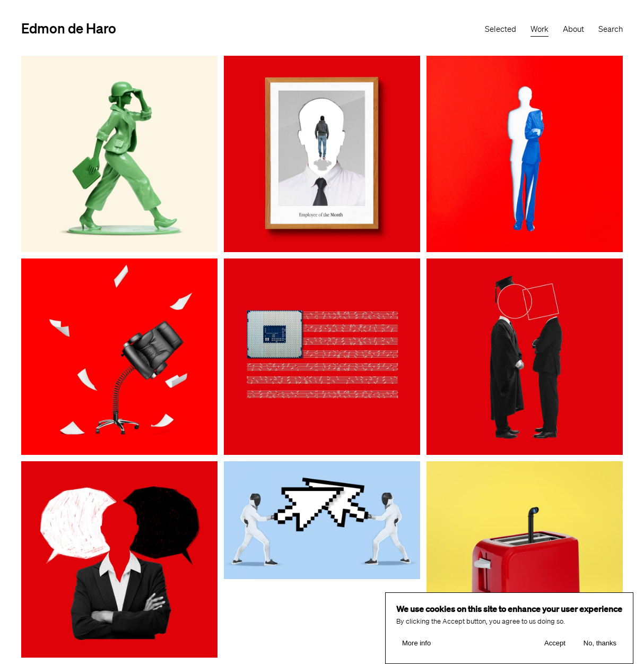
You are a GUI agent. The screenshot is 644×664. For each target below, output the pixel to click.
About (573, 29)
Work (539, 29)
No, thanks (600, 644)
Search (611, 29)
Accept (555, 644)
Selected (501, 29)
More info (416, 644)
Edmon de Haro (69, 28)
